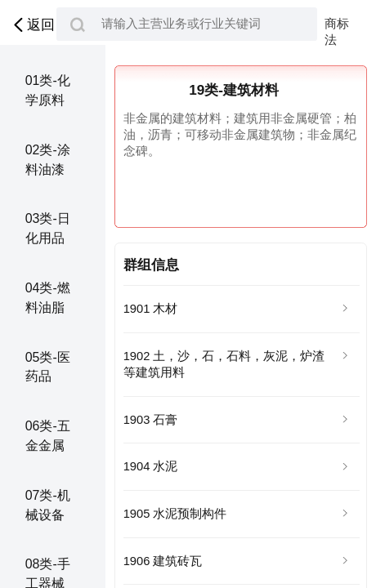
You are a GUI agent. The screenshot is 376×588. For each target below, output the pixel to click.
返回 (32, 25)
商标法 (337, 24)
